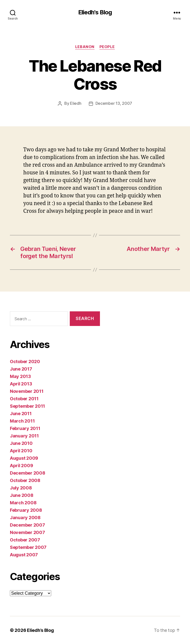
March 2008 (23, 502)
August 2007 (24, 554)
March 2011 (22, 421)
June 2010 (21, 443)
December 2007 (27, 525)
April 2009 (21, 465)
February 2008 (26, 510)
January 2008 (25, 517)
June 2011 (21, 413)
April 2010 (21, 450)
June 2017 (21, 369)
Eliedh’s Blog (40, 630)
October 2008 (25, 480)
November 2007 (27, 532)
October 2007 (25, 540)
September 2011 (27, 406)
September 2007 (28, 547)
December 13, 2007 (114, 104)
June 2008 (22, 495)
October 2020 (25, 361)
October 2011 (24, 398)
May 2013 (20, 376)
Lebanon (85, 47)
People (107, 47)
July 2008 (21, 488)
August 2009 (24, 458)
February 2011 (25, 428)
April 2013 (21, 384)
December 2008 (28, 473)
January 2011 (24, 436)
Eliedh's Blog (95, 12)
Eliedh (76, 104)
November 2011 (27, 391)
